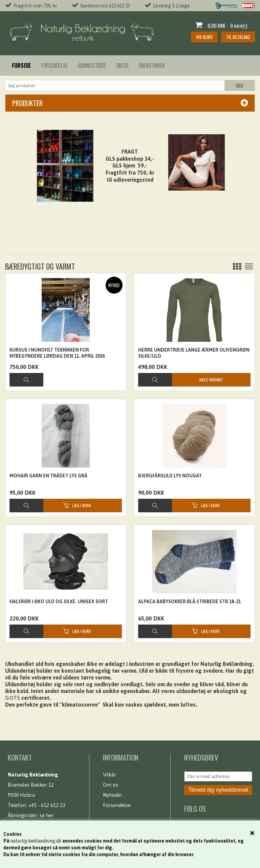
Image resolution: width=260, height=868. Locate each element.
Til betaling (238, 37)
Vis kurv (204, 37)
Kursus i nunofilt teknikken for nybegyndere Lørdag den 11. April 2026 (57, 353)
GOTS (13, 698)
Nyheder (113, 795)
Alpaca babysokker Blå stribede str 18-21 (189, 601)
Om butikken (152, 65)
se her (47, 815)
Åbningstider (92, 65)
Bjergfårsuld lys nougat (170, 476)
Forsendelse (55, 65)
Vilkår (110, 775)
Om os (122, 65)
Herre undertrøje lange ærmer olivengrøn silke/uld (194, 353)
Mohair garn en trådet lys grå (48, 476)
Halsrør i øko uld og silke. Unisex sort (59, 601)
